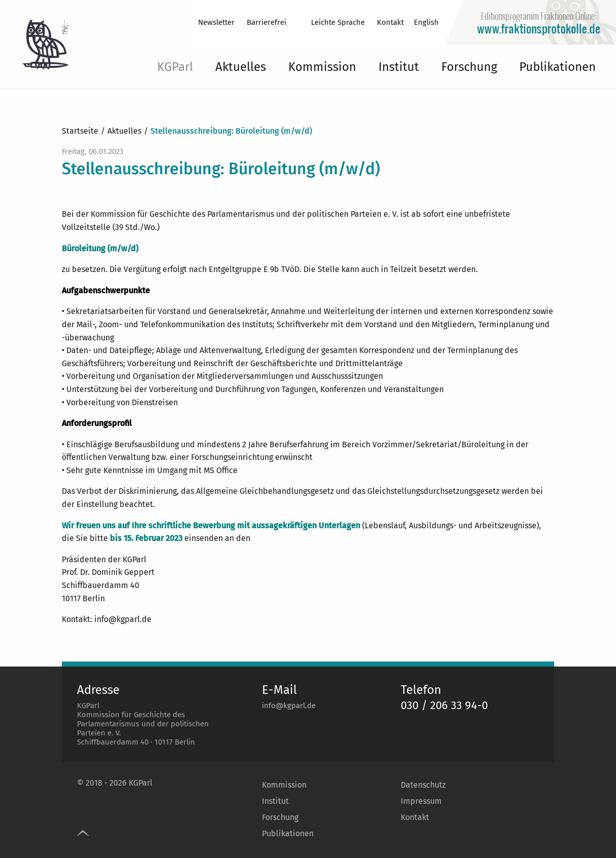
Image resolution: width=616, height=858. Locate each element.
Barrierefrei (266, 22)
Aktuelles (241, 67)
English (426, 22)
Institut (399, 67)
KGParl (175, 67)
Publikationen (557, 67)
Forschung (469, 67)
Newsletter (216, 22)
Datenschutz (423, 785)
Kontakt (390, 22)
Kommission (322, 67)
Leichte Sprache (338, 22)
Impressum (421, 801)
